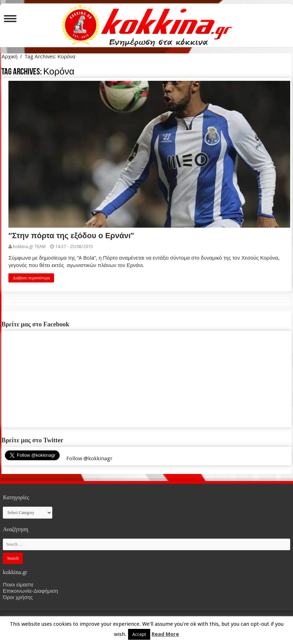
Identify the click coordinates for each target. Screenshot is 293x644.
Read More (165, 634)
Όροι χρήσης (18, 597)
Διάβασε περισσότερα (31, 278)
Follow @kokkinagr (89, 458)
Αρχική (9, 57)
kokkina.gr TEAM (29, 246)
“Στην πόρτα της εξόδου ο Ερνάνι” (71, 236)
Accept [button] (139, 634)
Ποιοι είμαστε (18, 585)
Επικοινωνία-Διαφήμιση (30, 591)
